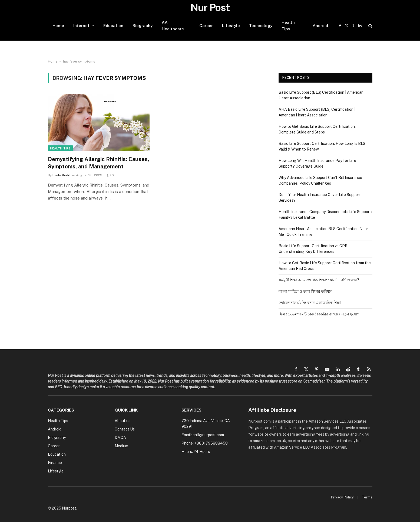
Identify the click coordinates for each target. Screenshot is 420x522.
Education (113, 26)
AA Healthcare (173, 26)
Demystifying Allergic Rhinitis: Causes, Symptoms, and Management (98, 163)
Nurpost (69, 508)
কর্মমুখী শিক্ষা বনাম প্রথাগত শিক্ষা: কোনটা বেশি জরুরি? (319, 280)
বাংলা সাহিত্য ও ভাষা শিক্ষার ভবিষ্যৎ (305, 291)
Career (206, 26)
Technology (261, 26)
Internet (81, 26)
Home (58, 26)
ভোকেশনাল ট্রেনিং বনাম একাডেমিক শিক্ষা (310, 303)
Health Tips (288, 26)
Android (320, 26)
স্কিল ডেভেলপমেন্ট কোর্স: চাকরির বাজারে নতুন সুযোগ (319, 314)
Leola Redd (61, 175)
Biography (143, 26)
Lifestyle (231, 26)
